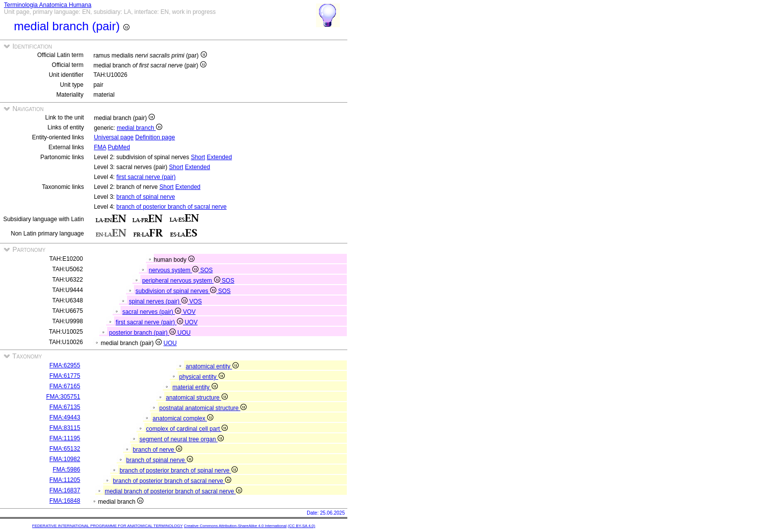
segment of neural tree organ (182, 439)
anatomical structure (196, 398)
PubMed (119, 147)
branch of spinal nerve (146, 197)
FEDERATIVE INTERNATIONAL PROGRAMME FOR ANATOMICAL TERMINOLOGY (107, 526)
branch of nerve (158, 450)
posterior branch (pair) (143, 333)
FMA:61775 (65, 376)
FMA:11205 (65, 480)
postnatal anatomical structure (203, 408)
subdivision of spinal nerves (177, 291)
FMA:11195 (65, 438)
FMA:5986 (66, 470)
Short (198, 157)
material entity (195, 387)
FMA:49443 (65, 417)
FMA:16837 (65, 490)
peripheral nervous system (182, 281)
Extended (220, 157)
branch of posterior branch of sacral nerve (172, 207)
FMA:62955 (65, 365)
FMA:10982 (65, 459)
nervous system (175, 270)
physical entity (202, 377)
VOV (189, 312)
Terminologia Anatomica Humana (48, 5)
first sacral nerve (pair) (146, 177)
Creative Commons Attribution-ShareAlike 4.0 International (235, 526)
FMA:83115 (65, 428)
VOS (195, 301)
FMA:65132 (65, 449)
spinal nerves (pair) (159, 301)
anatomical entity (212, 366)
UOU (184, 333)
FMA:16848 (65, 501)
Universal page (114, 137)
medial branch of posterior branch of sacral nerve (173, 491)
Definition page (155, 137)
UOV (191, 322)
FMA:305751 (63, 397)
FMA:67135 (65, 407)
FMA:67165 (65, 386)
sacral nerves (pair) (152, 312)
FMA (100, 147)
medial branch (139, 128)
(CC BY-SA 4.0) (301, 526)
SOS (206, 270)
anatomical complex (183, 418)
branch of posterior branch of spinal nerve (179, 471)
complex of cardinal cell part (187, 429)
